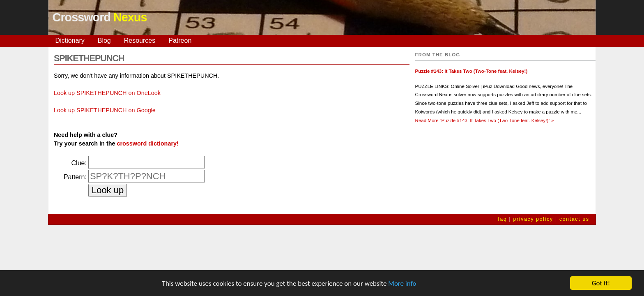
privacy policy (533, 219)
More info (402, 283)
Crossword (100, 17)
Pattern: (75, 177)
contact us (574, 219)
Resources (140, 40)
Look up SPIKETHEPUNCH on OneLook (107, 93)
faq (502, 219)
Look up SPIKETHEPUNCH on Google (105, 110)
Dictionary (70, 40)
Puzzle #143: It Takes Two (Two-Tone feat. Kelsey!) (471, 71)
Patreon (180, 40)
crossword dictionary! (147, 143)
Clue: (79, 163)
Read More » (485, 120)
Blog (104, 40)
